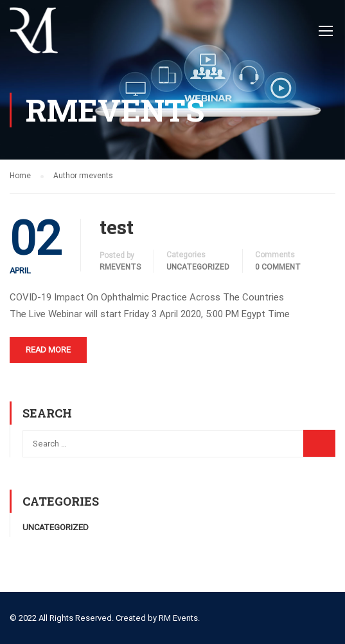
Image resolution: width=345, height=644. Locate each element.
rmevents (120, 267)
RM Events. (179, 618)
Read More (48, 350)
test (117, 227)
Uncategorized (198, 267)
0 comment (278, 267)
